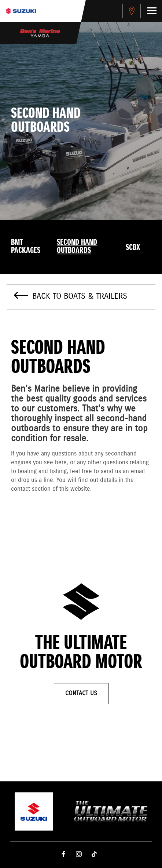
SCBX (133, 248)
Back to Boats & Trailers (80, 297)
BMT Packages (26, 247)
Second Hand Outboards (77, 247)
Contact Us (81, 693)
